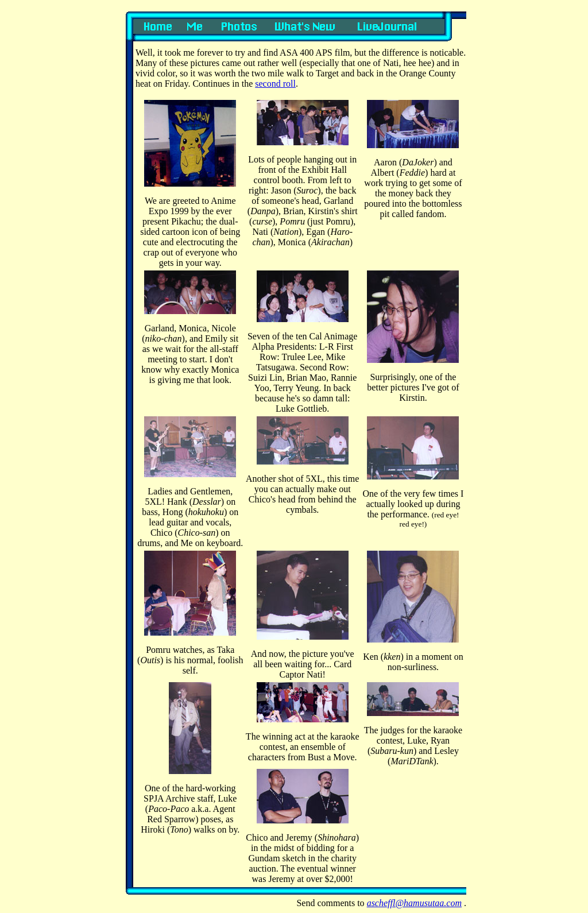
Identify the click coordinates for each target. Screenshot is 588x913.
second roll (275, 84)
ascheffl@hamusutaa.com (414, 903)
